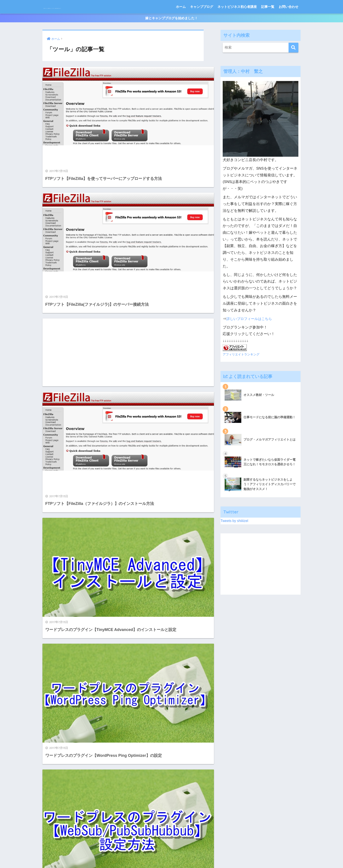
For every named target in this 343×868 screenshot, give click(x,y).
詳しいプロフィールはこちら (251, 335)
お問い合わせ (289, 20)
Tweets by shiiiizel (235, 537)
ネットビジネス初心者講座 (237, 20)
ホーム (181, 20)
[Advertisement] (81, 195)
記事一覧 (268, 20)
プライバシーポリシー (210, 855)
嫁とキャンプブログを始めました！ (171, 33)
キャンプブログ (202, 20)
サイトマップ (139, 855)
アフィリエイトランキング (242, 371)
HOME (171, 846)
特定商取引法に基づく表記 (171, 855)
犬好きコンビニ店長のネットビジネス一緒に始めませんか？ (116, 7)
